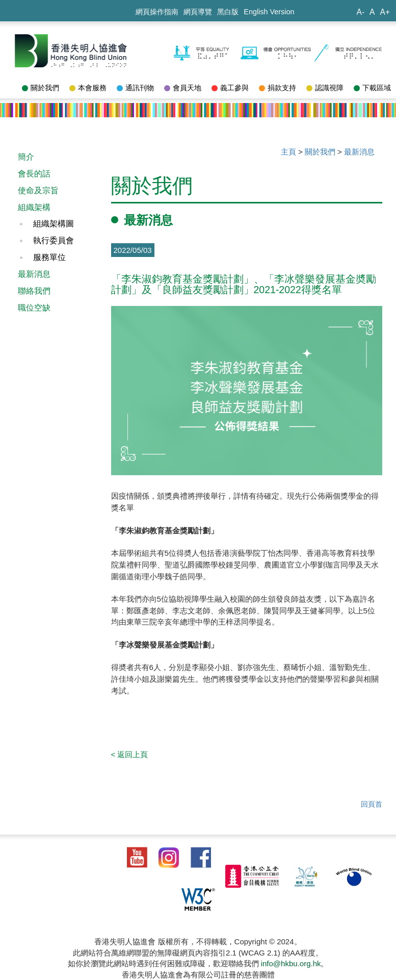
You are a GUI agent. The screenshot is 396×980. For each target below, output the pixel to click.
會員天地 (183, 88)
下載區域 (372, 88)
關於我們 (41, 88)
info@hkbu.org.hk (291, 963)
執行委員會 (54, 240)
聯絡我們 (34, 291)
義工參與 (230, 88)
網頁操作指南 (157, 12)
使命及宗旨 (38, 190)
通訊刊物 (135, 88)
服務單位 (49, 257)
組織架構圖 (54, 224)
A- (360, 12)
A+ (385, 12)
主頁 (288, 152)
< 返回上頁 (130, 754)
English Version (269, 12)
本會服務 (88, 88)
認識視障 (325, 88)
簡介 (26, 157)
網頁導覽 (198, 12)
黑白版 (228, 12)
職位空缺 (34, 308)
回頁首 (372, 804)
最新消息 (34, 274)
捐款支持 (278, 88)
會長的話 (34, 174)
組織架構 (34, 207)
